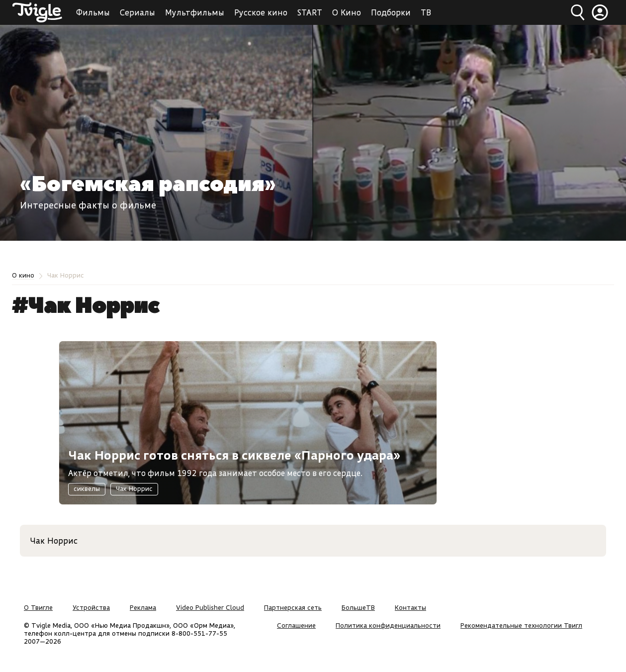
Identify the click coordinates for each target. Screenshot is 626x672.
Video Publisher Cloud (210, 607)
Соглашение (296, 625)
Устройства (91, 607)
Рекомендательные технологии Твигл (521, 625)
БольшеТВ (358, 607)
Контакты (410, 607)
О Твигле (38, 607)
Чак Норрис (134, 488)
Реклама (143, 607)
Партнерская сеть (293, 607)
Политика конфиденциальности (388, 625)
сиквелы (87, 488)
